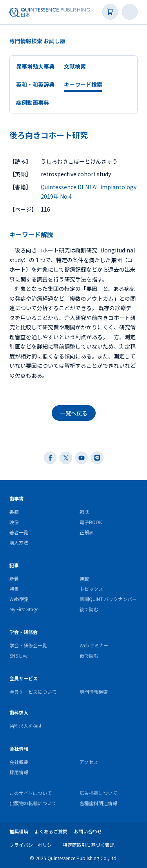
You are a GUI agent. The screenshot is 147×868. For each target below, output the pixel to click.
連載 (84, 578)
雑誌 (84, 512)
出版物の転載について (33, 803)
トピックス (91, 589)
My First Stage (24, 609)
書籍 (14, 512)
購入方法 (19, 542)
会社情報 (19, 748)
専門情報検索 (94, 692)
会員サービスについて (33, 692)
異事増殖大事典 (35, 66)
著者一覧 (19, 532)
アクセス (89, 762)
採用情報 (19, 772)
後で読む (89, 609)
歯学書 (16, 498)
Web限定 (19, 599)
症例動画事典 (33, 102)
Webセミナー (94, 645)
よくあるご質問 (51, 831)
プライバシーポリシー (33, 845)
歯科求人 (19, 712)
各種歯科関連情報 (98, 803)
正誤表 (87, 532)
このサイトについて (31, 793)
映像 (14, 522)
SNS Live (18, 655)
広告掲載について (98, 793)
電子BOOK (91, 522)
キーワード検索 (83, 84)
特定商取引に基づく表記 (89, 845)
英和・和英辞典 (35, 84)
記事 (14, 565)
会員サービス (24, 678)
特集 (14, 589)
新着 (14, 578)
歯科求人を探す (26, 726)
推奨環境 (19, 831)
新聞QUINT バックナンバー (108, 599)
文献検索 (75, 66)
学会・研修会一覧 (28, 645)
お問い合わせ (88, 831)
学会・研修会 (24, 632)
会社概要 (19, 762)
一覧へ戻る (74, 413)
